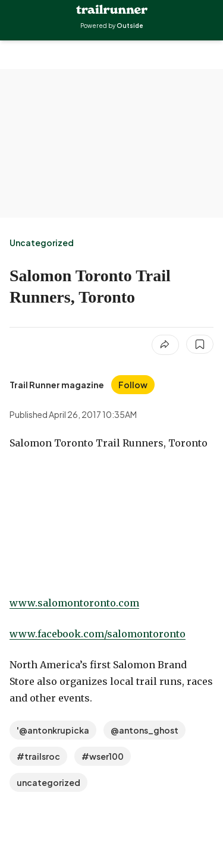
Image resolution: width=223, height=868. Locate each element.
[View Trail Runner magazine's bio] (57, 385)
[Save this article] (200, 344)
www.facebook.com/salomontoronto (98, 634)
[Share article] (165, 345)
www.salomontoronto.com (74, 603)
